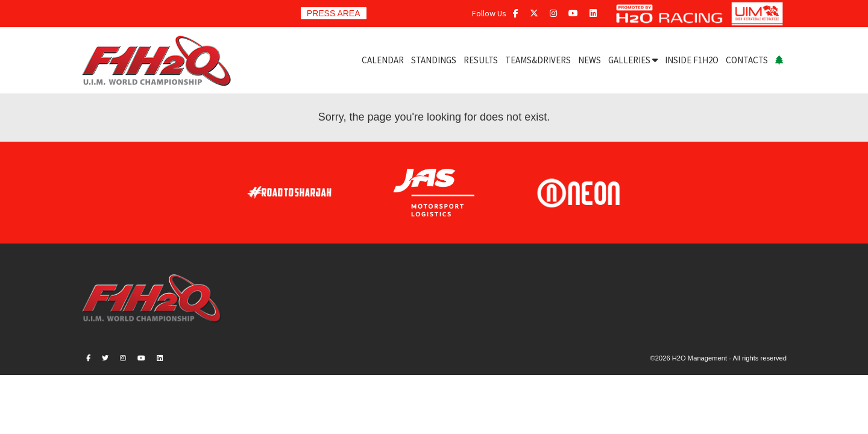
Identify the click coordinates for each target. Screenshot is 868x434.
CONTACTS (747, 60)
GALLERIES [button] (633, 60)
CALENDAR (383, 60)
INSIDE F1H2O (692, 60)
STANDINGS (434, 60)
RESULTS (481, 60)
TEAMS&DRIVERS (538, 60)
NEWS (590, 60)
